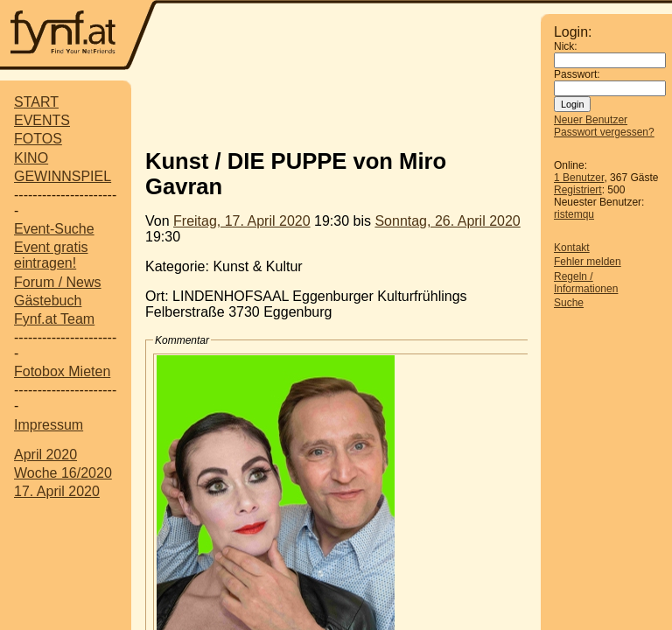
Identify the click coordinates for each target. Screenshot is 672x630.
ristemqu (574, 214)
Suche (569, 303)
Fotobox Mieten (62, 371)
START (36, 102)
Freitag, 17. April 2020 (242, 221)
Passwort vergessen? (604, 132)
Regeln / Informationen (586, 283)
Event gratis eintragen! (51, 255)
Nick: (566, 46)
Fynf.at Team (54, 319)
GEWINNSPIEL (63, 176)
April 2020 (45, 455)
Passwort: (577, 74)
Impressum (49, 425)
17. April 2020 (57, 491)
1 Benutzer (579, 178)
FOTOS (38, 139)
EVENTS (42, 120)
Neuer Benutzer (591, 120)
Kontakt (572, 248)
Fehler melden (588, 262)
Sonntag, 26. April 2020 (447, 221)
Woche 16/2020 (63, 473)
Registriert (578, 190)
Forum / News (58, 282)
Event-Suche (54, 229)
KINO (31, 158)
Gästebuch (48, 301)
